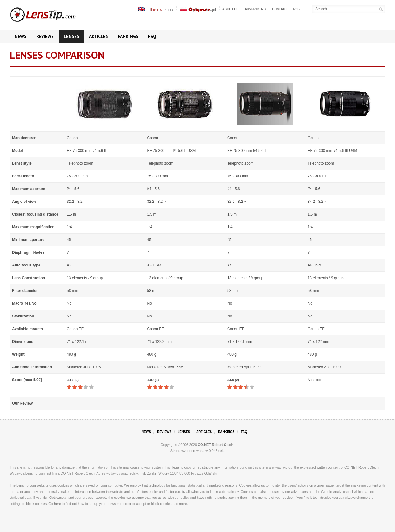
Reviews (45, 36)
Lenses (71, 36)
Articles (99, 36)
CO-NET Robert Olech (216, 445)
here (57, 504)
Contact (279, 9)
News (20, 36)
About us (230, 9)
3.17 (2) (73, 380)
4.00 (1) (153, 380)
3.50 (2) (233, 380)
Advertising (255, 9)
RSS (296, 9)
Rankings (128, 36)
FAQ (152, 36)
